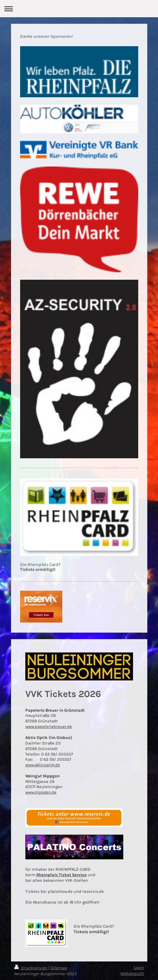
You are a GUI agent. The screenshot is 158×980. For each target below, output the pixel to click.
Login (139, 967)
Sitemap (59, 968)
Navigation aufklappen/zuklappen (79, 9)
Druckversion (31, 968)
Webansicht (132, 973)
